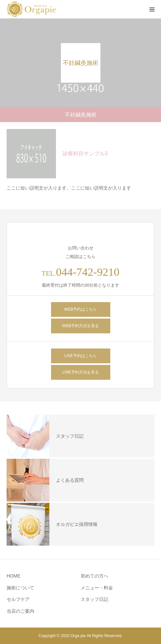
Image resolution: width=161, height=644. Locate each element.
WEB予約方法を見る (80, 326)
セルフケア (18, 599)
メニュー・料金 (97, 588)
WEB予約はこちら (80, 309)
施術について (20, 588)
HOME (13, 576)
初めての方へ (94, 576)
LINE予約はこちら (80, 356)
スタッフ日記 (94, 599)
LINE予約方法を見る (80, 372)
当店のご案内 (20, 611)
